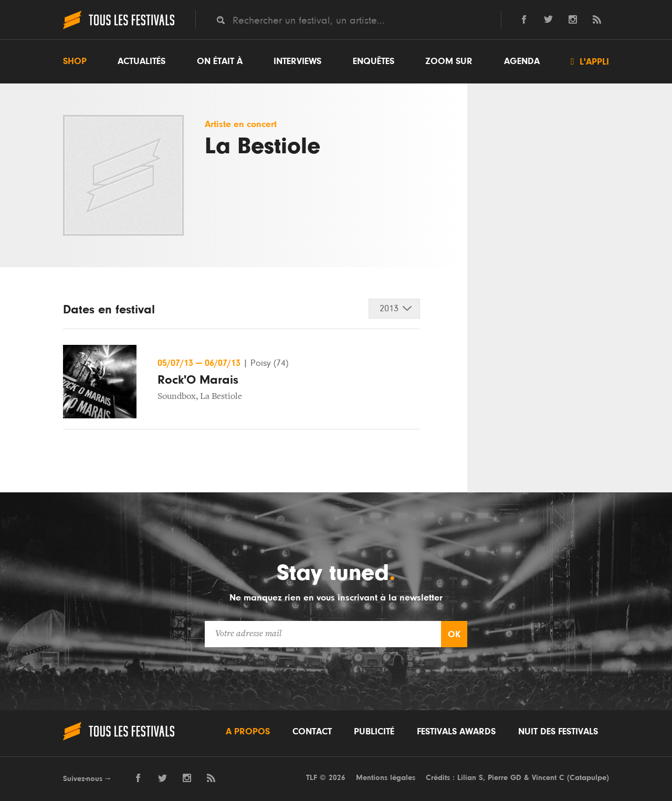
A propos (248, 732)
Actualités (141, 61)
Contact (312, 732)
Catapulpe (588, 778)
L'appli (590, 61)
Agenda (522, 61)
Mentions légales (386, 778)
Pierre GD (505, 778)
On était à (220, 61)
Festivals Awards (456, 732)
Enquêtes (374, 61)
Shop (75, 61)
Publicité (374, 732)
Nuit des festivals (558, 732)
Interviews (297, 61)
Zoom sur (449, 61)
